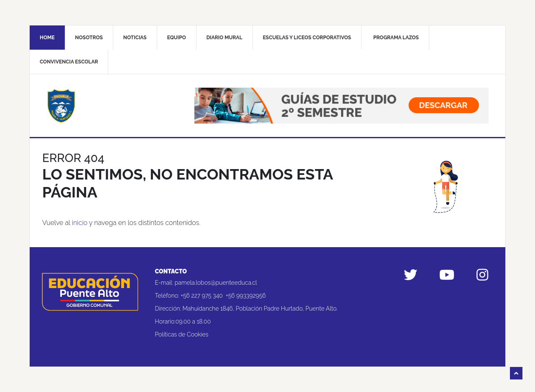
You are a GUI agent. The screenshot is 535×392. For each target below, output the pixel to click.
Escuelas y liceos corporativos (307, 38)
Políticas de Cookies (182, 334)
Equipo (177, 38)
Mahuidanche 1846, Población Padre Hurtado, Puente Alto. (260, 309)
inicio (80, 223)
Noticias (135, 38)
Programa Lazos (396, 38)
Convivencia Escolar (69, 62)
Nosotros (89, 38)
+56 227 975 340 (202, 296)
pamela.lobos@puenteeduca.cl (216, 283)
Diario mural (224, 38)
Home (47, 38)
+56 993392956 (246, 296)
